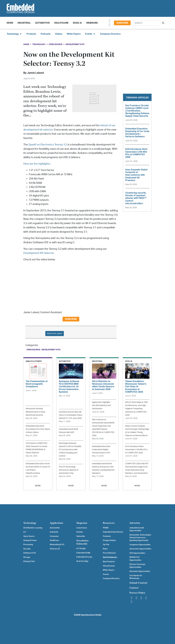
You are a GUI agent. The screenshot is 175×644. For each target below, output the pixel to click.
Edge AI (77, 23)
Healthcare (61, 23)
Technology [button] (14, 34)
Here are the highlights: (37, 164)
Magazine (82, 523)
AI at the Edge (82, 561)
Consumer (54, 536)
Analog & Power (30, 540)
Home (26, 44)
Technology (39, 44)
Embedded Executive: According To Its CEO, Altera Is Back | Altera (38, 429)
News (105, 549)
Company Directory (110, 34)
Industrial (24, 23)
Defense (55, 549)
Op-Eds (106, 545)
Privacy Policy (137, 593)
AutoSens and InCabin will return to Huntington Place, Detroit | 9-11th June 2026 (71, 415)
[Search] (147, 23)
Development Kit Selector (39, 253)
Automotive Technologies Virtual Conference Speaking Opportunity (140, 538)
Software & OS (29, 553)
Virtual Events (109, 566)
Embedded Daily (83, 553)
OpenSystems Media (91, 615)
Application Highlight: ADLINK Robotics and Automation (101, 405)
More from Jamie (55, 334)
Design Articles (109, 540)
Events (106, 574)
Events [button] (90, 34)
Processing (28, 545)
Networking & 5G (57, 545)
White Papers (74, 34)
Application (56, 523)
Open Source (56, 44)
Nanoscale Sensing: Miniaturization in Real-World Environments (36, 412)
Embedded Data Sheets (113, 532)
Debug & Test (29, 561)
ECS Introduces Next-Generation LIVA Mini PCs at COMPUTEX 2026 (136, 450)
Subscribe (122, 23)
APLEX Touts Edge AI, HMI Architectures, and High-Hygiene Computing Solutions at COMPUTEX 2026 (136, 409)
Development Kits (75, 44)
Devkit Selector (110, 557)
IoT (25, 532)
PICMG (106, 528)
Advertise (135, 523)
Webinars (92, 23)
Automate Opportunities (140, 571)
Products (31, 34)
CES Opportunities (137, 553)
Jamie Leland (35, 73)
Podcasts (46, 34)
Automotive (42, 23)
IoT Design (81, 549)
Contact (134, 588)
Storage (27, 557)
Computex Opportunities (140, 545)
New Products (109, 562)
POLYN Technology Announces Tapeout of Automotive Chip (69, 470)
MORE (38, 486)
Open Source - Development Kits (43, 350)
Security (27, 549)
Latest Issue (82, 528)
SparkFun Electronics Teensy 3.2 (48, 145)
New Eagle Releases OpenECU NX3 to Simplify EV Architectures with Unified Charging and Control (70, 450)
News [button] (10, 23)
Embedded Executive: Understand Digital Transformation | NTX (101, 450)
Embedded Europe (84, 557)
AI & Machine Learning (33, 528)
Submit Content (138, 583)
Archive (80, 532)
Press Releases (109, 553)
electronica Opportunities (140, 549)
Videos (59, 34)
